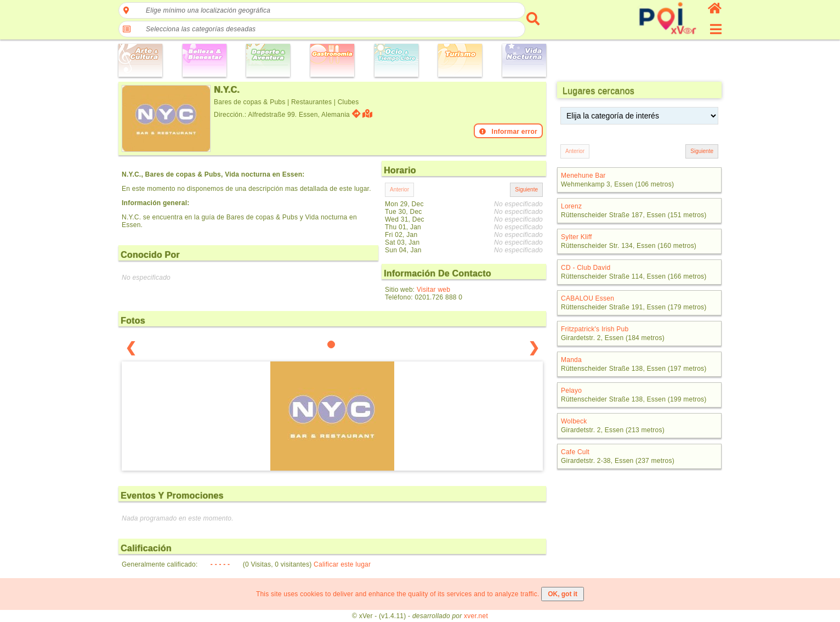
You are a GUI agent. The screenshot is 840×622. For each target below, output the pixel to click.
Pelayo (571, 391)
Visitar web (433, 290)
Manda (571, 360)
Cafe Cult (575, 452)
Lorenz (571, 206)
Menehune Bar (583, 176)
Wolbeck (574, 421)
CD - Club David (586, 268)
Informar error (508, 132)
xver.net (476, 616)
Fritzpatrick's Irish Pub (595, 329)
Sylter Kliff (577, 237)
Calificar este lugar (342, 564)
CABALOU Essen (588, 298)
